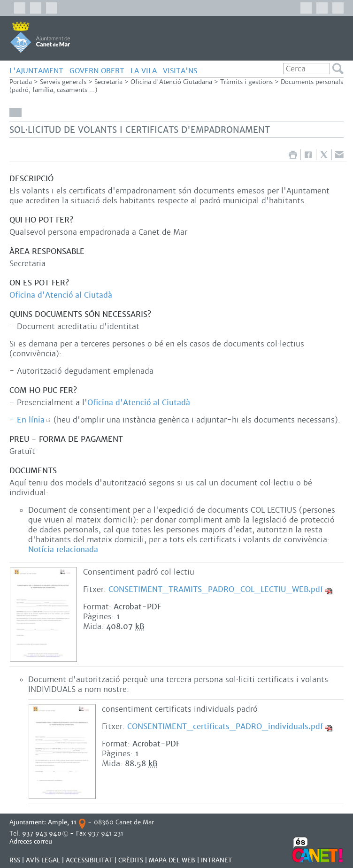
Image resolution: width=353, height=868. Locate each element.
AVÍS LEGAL (43, 860)
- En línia (27, 420)
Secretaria (108, 82)
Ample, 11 (62, 822)
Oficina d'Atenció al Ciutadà (61, 295)
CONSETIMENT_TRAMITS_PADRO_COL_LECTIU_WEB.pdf (216, 589)
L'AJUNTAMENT (36, 71)
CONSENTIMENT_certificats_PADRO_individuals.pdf (225, 726)
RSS (15, 860)
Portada (21, 82)
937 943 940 (42, 833)
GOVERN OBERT (97, 71)
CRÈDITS (131, 860)
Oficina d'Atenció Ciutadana (171, 82)
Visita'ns (180, 71)
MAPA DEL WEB (172, 860)
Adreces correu (32, 841)
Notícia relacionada (63, 549)
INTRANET (216, 860)
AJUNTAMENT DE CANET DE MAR (40, 37)
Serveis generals (63, 82)
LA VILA (144, 71)
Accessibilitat (89, 860)
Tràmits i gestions (246, 82)
